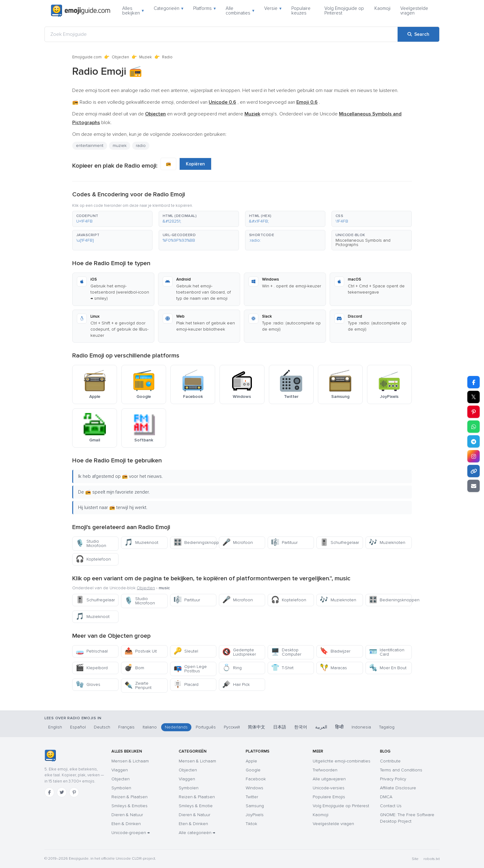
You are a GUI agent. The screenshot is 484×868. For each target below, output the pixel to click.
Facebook (256, 779)
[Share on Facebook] (474, 382)
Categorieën (169, 8)
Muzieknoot (141, 542)
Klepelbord (92, 668)
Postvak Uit (141, 651)
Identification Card (387, 652)
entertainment (90, 146)
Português (206, 727)
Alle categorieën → (197, 833)
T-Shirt (282, 668)
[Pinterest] (74, 792)
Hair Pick (236, 684)
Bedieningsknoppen (195, 542)
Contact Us (391, 806)
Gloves (88, 684)
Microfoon (238, 542)
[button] (112, 219)
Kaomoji (382, 8)
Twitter (252, 797)
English (55, 727)
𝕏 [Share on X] (474, 397)
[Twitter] (62, 792)
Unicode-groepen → (131, 833)
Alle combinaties (240, 11)
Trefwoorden (325, 770)
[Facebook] (49, 792)
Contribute (390, 761)
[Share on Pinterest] (474, 412)
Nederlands (176, 727)
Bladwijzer (335, 651)
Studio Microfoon (91, 543)
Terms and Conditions (401, 770)
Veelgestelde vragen (414, 11)
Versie (273, 8)
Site (415, 859)
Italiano (150, 727)
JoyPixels (255, 815)
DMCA (386, 797)
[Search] (418, 34)
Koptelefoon (93, 559)
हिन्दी (339, 727)
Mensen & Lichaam (130, 761)
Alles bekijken (133, 11)
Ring (232, 668)
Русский (232, 727)
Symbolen (121, 788)
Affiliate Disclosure (398, 788)
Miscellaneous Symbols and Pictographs (363, 242)
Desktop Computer (286, 652)
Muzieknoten (387, 542)
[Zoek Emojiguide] (221, 34)
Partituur (284, 542)
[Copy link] (474, 471)
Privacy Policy (393, 779)
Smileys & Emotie (196, 806)
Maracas (333, 668)
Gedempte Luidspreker (239, 652)
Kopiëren (195, 164)
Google (253, 770)
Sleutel (186, 651)
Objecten (120, 57)
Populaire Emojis (329, 797)
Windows (255, 788)
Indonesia (361, 727)
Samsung (255, 806)
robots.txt (432, 859)
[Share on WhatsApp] (474, 427)
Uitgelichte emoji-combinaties (342, 761)
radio (141, 146)
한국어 (301, 727)
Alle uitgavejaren (329, 779)
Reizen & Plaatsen (129, 797)
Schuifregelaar (339, 542)
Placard (186, 684)
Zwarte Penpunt (138, 685)
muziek (120, 146)
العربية (321, 727)
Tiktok (251, 824)
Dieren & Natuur (127, 815)
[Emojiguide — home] (81, 11)
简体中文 (257, 727)
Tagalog (387, 727)
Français (126, 727)
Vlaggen (120, 770)
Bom (134, 668)
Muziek (146, 57)
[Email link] (474, 486)
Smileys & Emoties (129, 806)
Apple (251, 761)
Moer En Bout (388, 668)
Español (78, 727)
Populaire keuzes (301, 11)
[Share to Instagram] (474, 456)
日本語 (280, 727)
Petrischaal (92, 651)
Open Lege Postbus (190, 669)
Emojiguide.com (87, 57)
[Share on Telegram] (474, 441)
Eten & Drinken (126, 824)
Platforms (204, 8)
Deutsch (102, 727)
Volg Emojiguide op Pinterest (344, 11)
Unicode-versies (329, 788)
